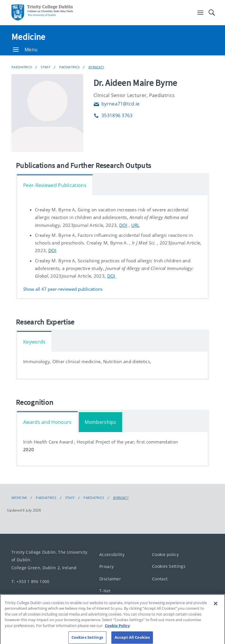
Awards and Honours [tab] (47, 422)
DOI (123, 225)
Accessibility (112, 554)
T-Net (105, 591)
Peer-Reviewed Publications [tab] (55, 185)
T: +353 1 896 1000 (30, 581)
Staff (46, 67)
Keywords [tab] (34, 342)
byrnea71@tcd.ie (117, 104)
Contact (160, 579)
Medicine (28, 37)
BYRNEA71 (96, 67)
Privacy (106, 567)
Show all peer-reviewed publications (63, 289)
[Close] (216, 607)
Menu (25, 50)
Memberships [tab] (100, 422)
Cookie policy (165, 554)
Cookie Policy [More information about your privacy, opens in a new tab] (117, 629)
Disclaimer (110, 579)
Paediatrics (22, 67)
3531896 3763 (113, 115)
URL (135, 225)
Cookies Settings (169, 566)
